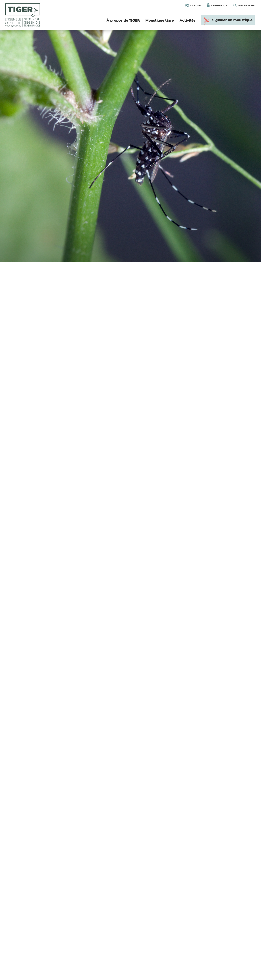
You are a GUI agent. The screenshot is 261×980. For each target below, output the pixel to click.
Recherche (246, 6)
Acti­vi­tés (188, 21)
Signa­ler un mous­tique (227, 21)
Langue (196, 6)
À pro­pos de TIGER (123, 21)
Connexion (219, 6)
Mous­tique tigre (160, 21)
